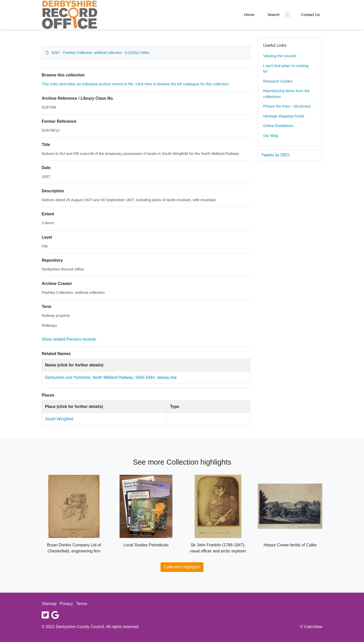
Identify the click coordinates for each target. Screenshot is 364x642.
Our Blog (271, 136)
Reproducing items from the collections (286, 94)
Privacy (66, 604)
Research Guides (278, 81)
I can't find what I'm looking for (286, 69)
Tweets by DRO (275, 155)
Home (249, 15)
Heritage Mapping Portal (284, 116)
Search (274, 15)
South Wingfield (59, 419)
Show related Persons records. (69, 339)
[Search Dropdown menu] (287, 15)
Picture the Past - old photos (287, 106)
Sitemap (49, 604)
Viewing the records (280, 56)
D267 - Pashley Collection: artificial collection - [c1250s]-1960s (100, 53)
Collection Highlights (182, 567)
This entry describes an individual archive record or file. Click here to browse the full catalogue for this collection (135, 84)
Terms (82, 604)
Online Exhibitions (278, 126)
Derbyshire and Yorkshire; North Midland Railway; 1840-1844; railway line (111, 377)
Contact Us (310, 15)
